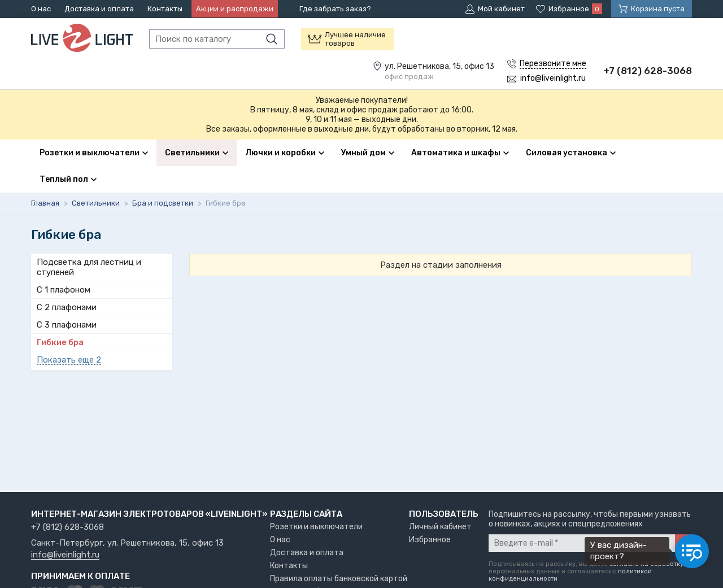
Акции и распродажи (235, 9)
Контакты (165, 9)
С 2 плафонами (67, 307)
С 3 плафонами (67, 325)
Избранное (430, 540)
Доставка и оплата (99, 9)
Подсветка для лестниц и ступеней (89, 267)
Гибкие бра (60, 342)
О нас (41, 9)
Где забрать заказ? (335, 9)
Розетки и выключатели (316, 527)
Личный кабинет (440, 527)
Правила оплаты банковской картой (339, 579)
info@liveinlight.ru (65, 555)
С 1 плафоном (64, 290)
